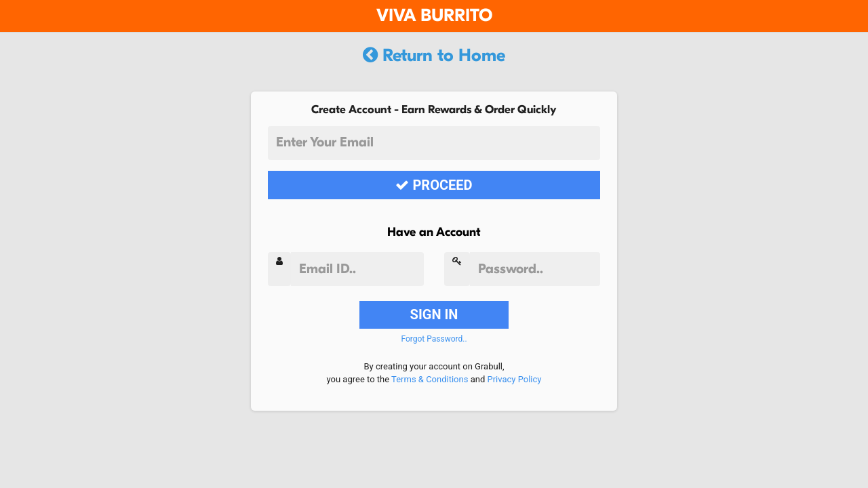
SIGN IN (434, 314)
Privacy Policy (514, 379)
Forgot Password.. (434, 339)
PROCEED (434, 185)
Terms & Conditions (430, 379)
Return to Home (434, 56)
